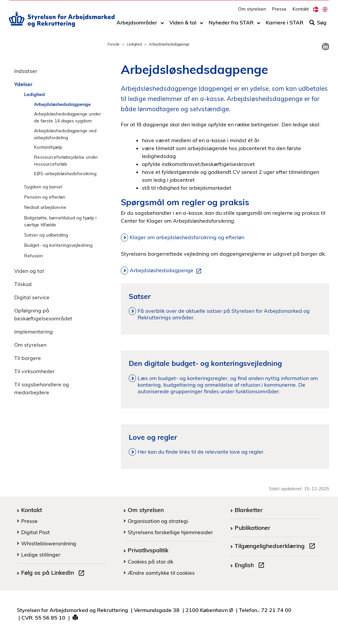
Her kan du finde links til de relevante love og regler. (201, 452)
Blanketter (249, 510)
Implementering (34, 332)
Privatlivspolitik (148, 550)
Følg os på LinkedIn (54, 573)
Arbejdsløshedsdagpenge (62, 104)
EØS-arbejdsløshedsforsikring (65, 173)
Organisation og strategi (158, 521)
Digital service (32, 297)
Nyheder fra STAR (231, 25)
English (251, 566)
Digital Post (35, 532)
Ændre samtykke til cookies (161, 573)
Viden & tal (183, 25)
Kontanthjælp (48, 147)
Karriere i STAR (285, 25)
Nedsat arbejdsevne (45, 207)
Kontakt (301, 12)
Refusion (34, 256)
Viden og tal (29, 271)
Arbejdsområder (137, 25)
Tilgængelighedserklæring (276, 547)
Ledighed (134, 44)
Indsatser (26, 71)
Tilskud (23, 284)
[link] (325, 47)
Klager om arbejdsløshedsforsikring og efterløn (187, 237)
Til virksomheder (34, 371)
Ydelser (23, 84)
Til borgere (28, 358)
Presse (279, 12)
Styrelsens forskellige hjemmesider (170, 532)
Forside (114, 44)
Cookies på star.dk (151, 562)
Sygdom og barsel (43, 187)
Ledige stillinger (41, 555)
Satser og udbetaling (46, 235)
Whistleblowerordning (49, 543)
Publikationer (253, 528)
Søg (318, 25)
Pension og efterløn (45, 197)
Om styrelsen (252, 12)
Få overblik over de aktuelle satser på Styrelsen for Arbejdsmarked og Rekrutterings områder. (224, 314)
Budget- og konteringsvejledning (58, 245)
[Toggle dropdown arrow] (162, 25)
